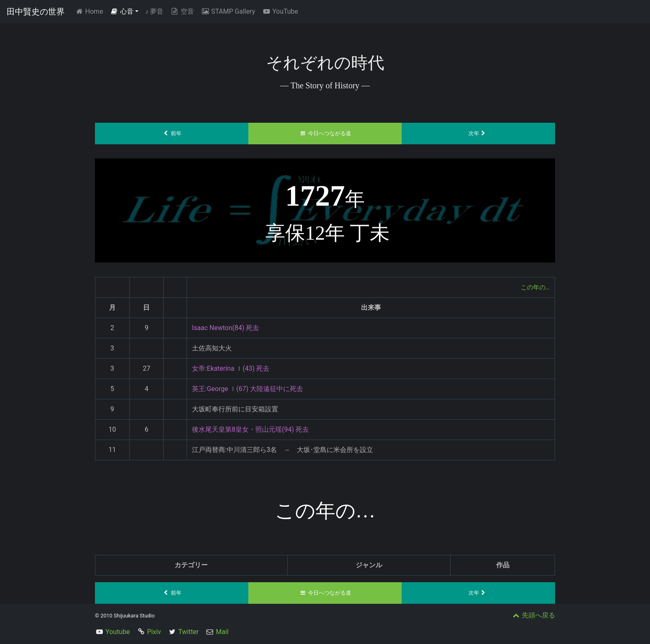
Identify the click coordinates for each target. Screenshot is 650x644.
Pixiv (154, 632)
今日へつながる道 (325, 134)
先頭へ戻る (533, 616)
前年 (172, 134)
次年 (479, 134)
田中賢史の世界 (36, 12)
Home (91, 11)
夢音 (154, 11)
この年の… (534, 287)
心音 (122, 11)
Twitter (188, 632)
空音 (182, 11)
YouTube (280, 11)
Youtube (118, 632)
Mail (222, 632)
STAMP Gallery (228, 11)
